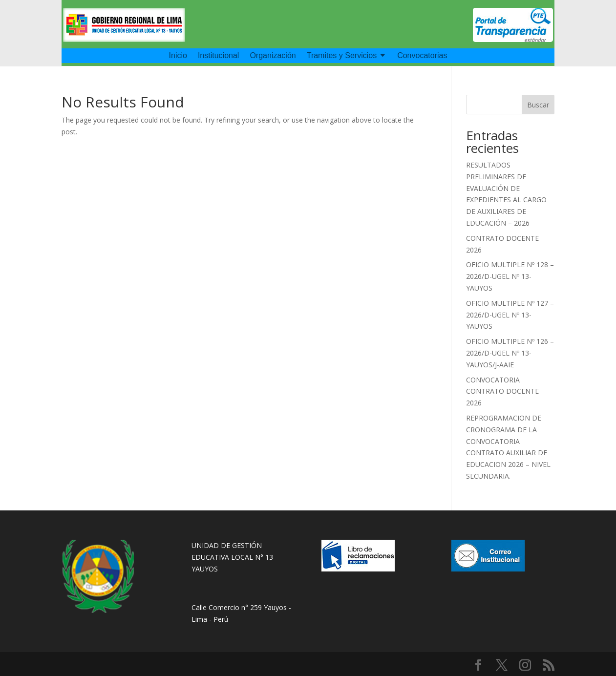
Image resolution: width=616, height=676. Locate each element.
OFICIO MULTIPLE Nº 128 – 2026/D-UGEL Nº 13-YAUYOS (510, 276)
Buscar (538, 105)
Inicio (178, 56)
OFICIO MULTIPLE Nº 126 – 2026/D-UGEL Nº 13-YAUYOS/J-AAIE (510, 353)
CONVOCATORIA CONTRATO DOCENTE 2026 (502, 391)
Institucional (219, 56)
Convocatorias (422, 56)
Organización (273, 56)
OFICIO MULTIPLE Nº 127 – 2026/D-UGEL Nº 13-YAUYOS (510, 315)
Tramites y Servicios (342, 56)
